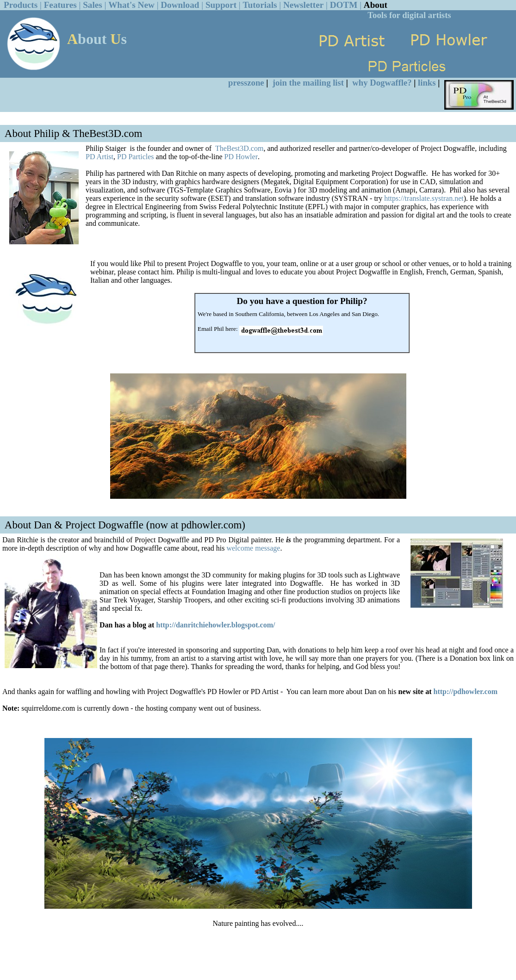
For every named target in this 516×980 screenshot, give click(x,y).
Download (180, 5)
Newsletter (303, 5)
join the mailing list (308, 83)
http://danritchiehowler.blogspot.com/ (215, 625)
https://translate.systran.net (424, 198)
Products (21, 5)
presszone (246, 83)
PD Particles (136, 157)
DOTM (344, 5)
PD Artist (99, 157)
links (427, 83)
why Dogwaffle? (382, 83)
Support (221, 5)
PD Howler (241, 157)
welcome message (253, 548)
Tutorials (260, 5)
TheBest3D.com (239, 148)
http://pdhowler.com (465, 692)
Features (60, 5)
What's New (131, 5)
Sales (93, 5)
